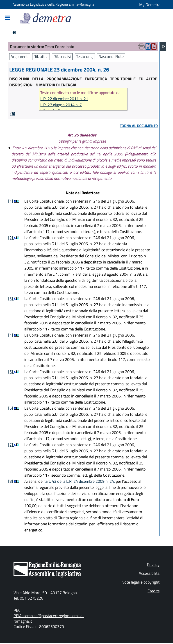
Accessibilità (149, 573)
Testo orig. (85, 57)
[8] (11, 481)
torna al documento (139, 126)
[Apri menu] (164, 46)
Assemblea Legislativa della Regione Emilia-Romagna (53, 4)
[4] (11, 335)
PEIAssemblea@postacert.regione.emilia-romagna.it (49, 618)
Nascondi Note (111, 57)
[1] (11, 201)
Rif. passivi (62, 57)
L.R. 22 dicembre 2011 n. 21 (64, 99)
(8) (13, 114)
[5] (11, 372)
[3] (11, 299)
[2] (11, 238)
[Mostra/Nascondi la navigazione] (7, 18)
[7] (11, 445)
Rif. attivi (41, 57)
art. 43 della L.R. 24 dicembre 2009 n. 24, (81, 481)
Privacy (153, 564)
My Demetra (150, 5)
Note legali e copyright (141, 582)
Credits (154, 591)
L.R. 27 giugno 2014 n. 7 (61, 105)
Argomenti (20, 57)
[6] (11, 408)
